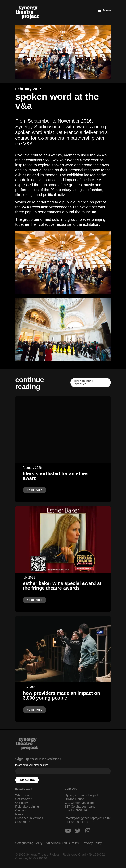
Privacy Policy (92, 843)
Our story (22, 803)
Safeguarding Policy (29, 843)
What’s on (22, 795)
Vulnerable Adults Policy (63, 843)
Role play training (27, 807)
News (19, 814)
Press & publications (29, 818)
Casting (20, 810)
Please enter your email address (32, 765)
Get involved (24, 799)
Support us (23, 822)
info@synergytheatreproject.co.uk (88, 818)
